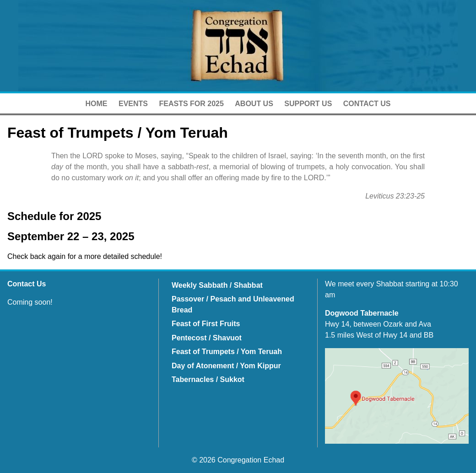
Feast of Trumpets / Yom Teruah (227, 352)
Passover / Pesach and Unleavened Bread (233, 304)
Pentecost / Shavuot (207, 338)
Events (133, 104)
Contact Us (367, 104)
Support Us (308, 104)
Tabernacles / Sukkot (208, 379)
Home (97, 104)
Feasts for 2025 (191, 104)
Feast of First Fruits (206, 324)
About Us (254, 104)
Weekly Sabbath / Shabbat (217, 285)
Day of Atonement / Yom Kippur (226, 366)
